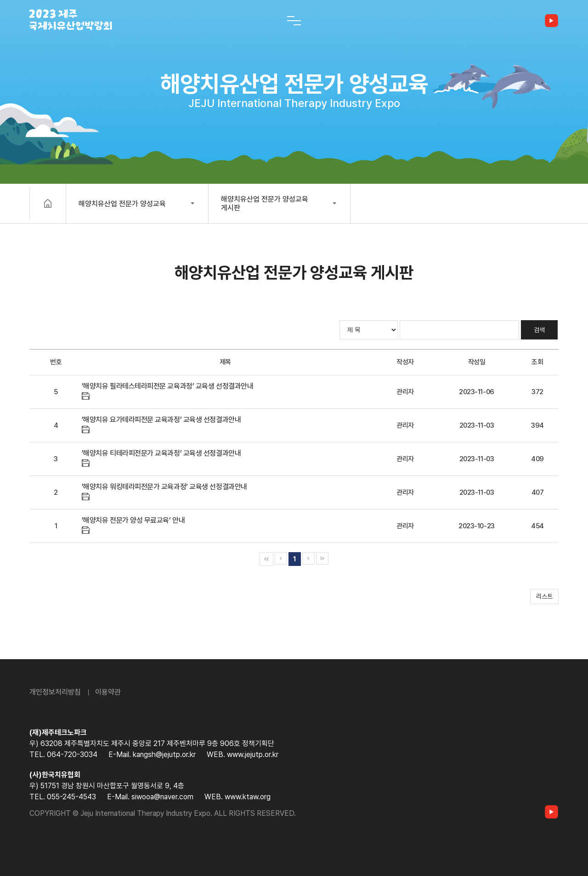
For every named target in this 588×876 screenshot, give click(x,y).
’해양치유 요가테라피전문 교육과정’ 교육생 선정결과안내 (161, 420)
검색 (539, 330)
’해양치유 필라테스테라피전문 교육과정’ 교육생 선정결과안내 (168, 386)
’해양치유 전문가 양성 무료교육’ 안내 (133, 520)
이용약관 (108, 692)
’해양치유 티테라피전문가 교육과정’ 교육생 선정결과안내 (161, 453)
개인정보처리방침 (55, 692)
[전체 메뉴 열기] (294, 21)
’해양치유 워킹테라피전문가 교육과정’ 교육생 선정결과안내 (164, 487)
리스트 (544, 596)
